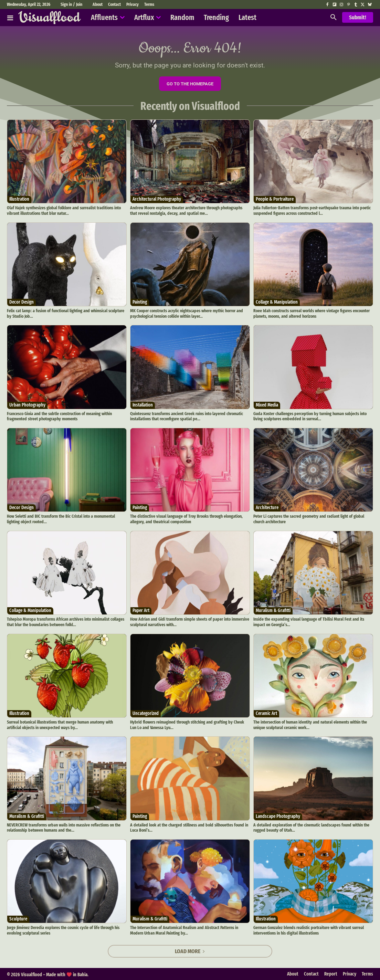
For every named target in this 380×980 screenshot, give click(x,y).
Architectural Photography (157, 199)
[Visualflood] (50, 18)
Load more (190, 950)
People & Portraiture (275, 199)
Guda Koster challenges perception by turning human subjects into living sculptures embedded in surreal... (309, 416)
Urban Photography (27, 405)
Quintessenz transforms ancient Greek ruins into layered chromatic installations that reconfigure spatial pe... (186, 416)
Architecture (267, 507)
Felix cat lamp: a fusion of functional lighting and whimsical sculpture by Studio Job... (65, 313)
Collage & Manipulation (277, 302)
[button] (334, 18)
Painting (140, 302)
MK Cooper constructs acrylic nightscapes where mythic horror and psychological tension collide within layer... (186, 313)
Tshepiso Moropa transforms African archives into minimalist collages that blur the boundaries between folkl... (65, 621)
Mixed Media (267, 405)
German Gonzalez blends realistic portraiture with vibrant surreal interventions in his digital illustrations (308, 930)
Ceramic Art (266, 713)
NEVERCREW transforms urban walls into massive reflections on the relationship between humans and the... (64, 827)
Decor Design (22, 302)
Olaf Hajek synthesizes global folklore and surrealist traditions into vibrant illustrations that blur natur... (63, 210)
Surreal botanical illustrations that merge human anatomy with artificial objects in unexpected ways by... (60, 724)
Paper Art (141, 610)
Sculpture (18, 918)
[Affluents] (10, 18)
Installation (143, 405)
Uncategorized (146, 713)
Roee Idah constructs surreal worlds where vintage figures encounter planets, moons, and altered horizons (311, 313)
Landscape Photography (278, 815)
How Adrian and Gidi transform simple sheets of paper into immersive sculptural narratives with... (189, 621)
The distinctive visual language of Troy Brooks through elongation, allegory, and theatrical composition (186, 519)
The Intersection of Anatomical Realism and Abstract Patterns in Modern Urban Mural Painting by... (184, 930)
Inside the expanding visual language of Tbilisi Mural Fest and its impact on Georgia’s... (308, 621)
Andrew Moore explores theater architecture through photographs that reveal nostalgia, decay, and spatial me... (189, 210)
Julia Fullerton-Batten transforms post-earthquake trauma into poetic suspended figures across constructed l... (312, 210)
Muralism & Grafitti (273, 610)
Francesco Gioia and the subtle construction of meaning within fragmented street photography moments (59, 416)
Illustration (19, 199)
